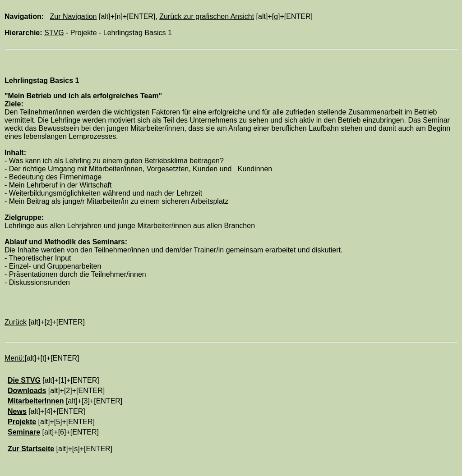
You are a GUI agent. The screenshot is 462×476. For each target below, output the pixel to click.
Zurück (16, 322)
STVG (54, 33)
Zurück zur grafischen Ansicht (207, 16)
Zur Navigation (73, 16)
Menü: (14, 358)
